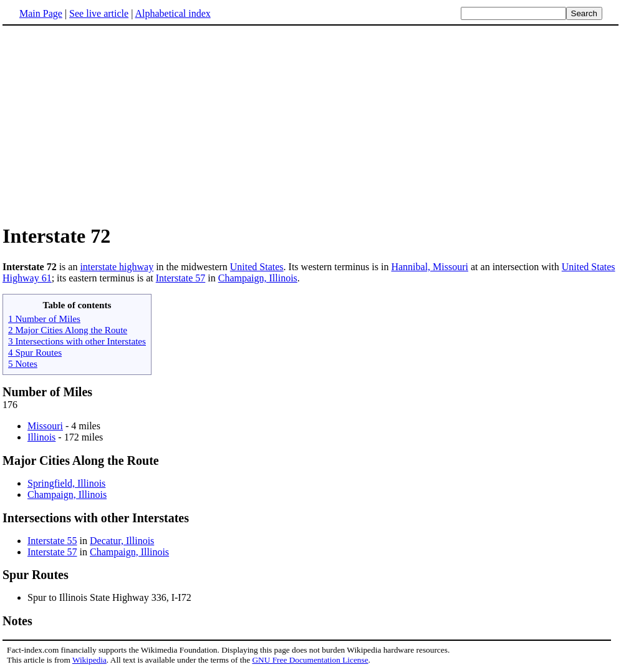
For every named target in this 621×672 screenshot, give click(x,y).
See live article (99, 13)
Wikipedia (89, 660)
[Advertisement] (310, 124)
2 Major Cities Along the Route (68, 330)
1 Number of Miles (44, 319)
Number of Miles (47, 392)
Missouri (45, 426)
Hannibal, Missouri (430, 267)
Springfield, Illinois (66, 483)
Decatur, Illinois (122, 541)
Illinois (41, 437)
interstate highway (117, 267)
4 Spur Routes (35, 352)
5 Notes (23, 363)
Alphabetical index (172, 13)
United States (257, 267)
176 (10, 405)
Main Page (41, 13)
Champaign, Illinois (258, 278)
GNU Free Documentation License (310, 660)
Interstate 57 (181, 278)
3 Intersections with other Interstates (77, 341)
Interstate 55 (52, 541)
